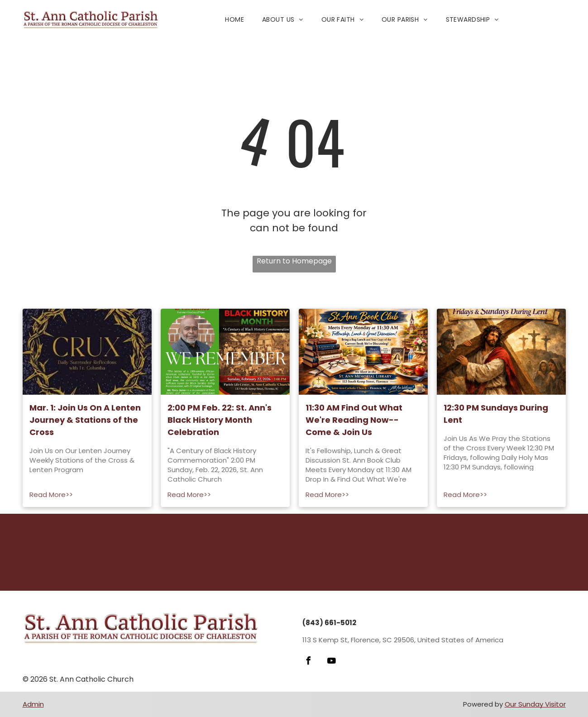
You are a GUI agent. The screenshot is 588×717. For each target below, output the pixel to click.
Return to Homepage (294, 261)
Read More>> (51, 495)
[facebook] (309, 662)
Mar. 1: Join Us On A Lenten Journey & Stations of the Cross (85, 420)
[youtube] (332, 662)
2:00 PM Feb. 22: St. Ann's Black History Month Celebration (220, 420)
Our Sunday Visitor (535, 704)
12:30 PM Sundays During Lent (496, 414)
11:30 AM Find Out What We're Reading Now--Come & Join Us (354, 420)
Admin (33, 704)
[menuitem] (234, 20)
